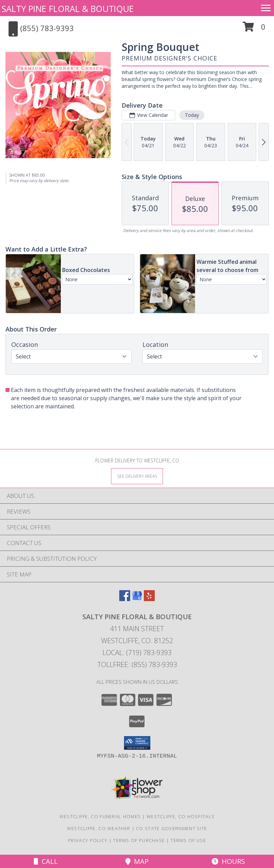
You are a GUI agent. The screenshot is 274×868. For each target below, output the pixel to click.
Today (192, 115)
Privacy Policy (88, 840)
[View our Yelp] (149, 599)
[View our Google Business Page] (137, 599)
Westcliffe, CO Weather (99, 828)
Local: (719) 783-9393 (137, 653)
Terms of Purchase (139, 840)
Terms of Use (188, 840)
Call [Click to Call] (46, 861)
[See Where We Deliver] (137, 476)
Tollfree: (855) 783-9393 (137, 664)
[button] (254, 29)
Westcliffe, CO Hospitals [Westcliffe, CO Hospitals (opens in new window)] (181, 816)
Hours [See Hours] (228, 861)
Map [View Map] (137, 861)
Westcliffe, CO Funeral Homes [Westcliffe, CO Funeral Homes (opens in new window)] (100, 816)
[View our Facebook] (125, 599)
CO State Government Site (172, 828)
